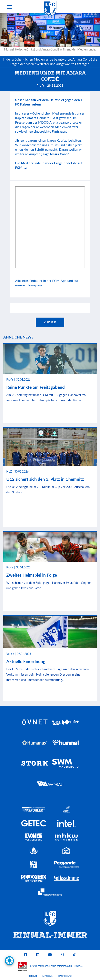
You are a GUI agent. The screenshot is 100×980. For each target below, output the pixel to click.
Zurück (50, 322)
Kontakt (33, 976)
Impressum (48, 976)
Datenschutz (65, 976)
